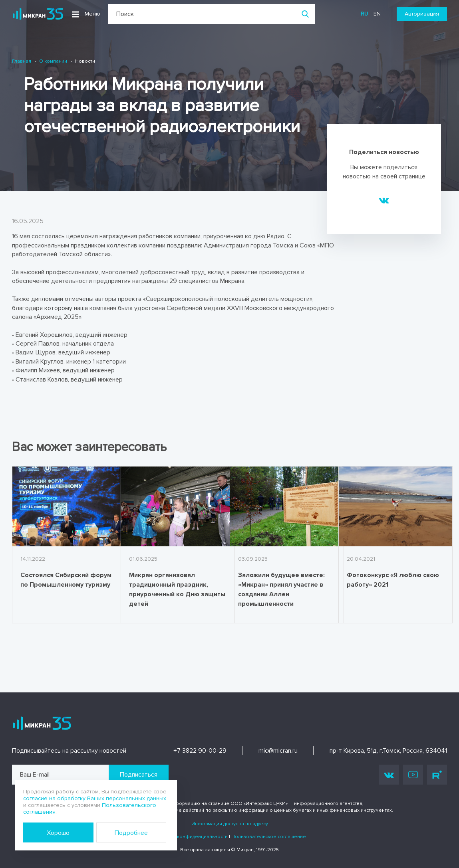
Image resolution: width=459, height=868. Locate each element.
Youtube (413, 775)
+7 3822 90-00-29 (200, 751)
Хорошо (58, 833)
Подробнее (131, 833)
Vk (389, 775)
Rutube (437, 775)
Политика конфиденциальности (191, 837)
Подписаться (139, 775)
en (377, 14)
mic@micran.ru (278, 751)
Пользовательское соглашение (269, 837)
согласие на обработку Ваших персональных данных (95, 798)
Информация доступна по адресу (230, 824)
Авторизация (422, 14)
